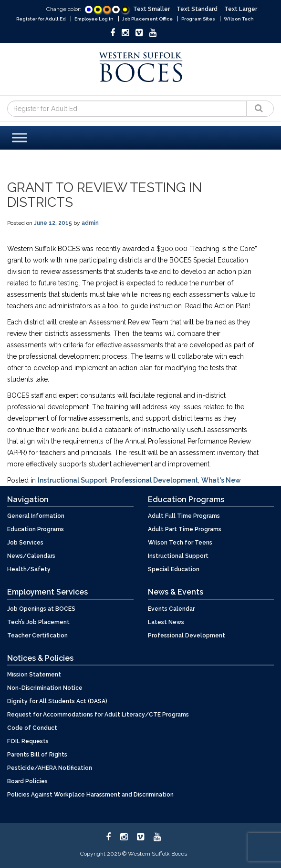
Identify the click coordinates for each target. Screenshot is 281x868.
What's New (221, 480)
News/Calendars (31, 556)
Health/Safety (29, 569)
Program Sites (198, 19)
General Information (36, 516)
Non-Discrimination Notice (45, 688)
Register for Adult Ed (41, 19)
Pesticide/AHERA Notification (50, 768)
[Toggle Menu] (20, 137)
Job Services (25, 543)
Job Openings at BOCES (41, 609)
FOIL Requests (28, 741)
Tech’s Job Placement (38, 622)
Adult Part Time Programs (185, 529)
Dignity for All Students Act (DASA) (57, 701)
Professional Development (154, 480)
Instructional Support (73, 480)
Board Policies (27, 781)
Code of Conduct (32, 728)
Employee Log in (94, 19)
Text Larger (241, 9)
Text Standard (197, 9)
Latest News (166, 622)
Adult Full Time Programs (184, 516)
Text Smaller (151, 9)
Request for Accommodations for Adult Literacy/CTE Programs (98, 715)
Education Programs (36, 529)
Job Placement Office (147, 19)
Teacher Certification (37, 636)
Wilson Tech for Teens (180, 543)
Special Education (174, 569)
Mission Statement (34, 675)
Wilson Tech (239, 19)
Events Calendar (171, 609)
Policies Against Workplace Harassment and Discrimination (90, 795)
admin (90, 223)
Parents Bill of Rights (37, 755)
